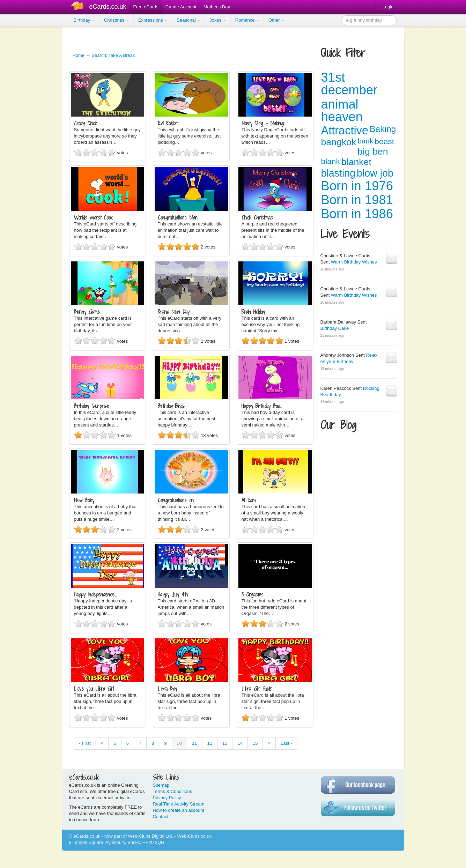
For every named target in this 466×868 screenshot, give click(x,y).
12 (210, 743)
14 (240, 743)
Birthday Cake (335, 328)
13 (225, 743)
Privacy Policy (167, 798)
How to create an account (179, 810)
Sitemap (161, 785)
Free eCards (146, 7)
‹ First (85, 743)
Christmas (117, 20)
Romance (247, 20)
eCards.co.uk (108, 7)
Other (276, 20)
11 (194, 743)
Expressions (153, 20)
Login (388, 7)
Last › (286, 743)
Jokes (218, 20)
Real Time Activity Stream (179, 804)
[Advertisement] (28, 133)
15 (255, 743)
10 (179, 743)
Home (79, 55)
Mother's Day (217, 7)
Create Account (181, 7)
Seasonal (188, 20)
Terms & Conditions (173, 791)
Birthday (84, 20)
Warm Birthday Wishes (354, 262)
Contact (161, 817)
